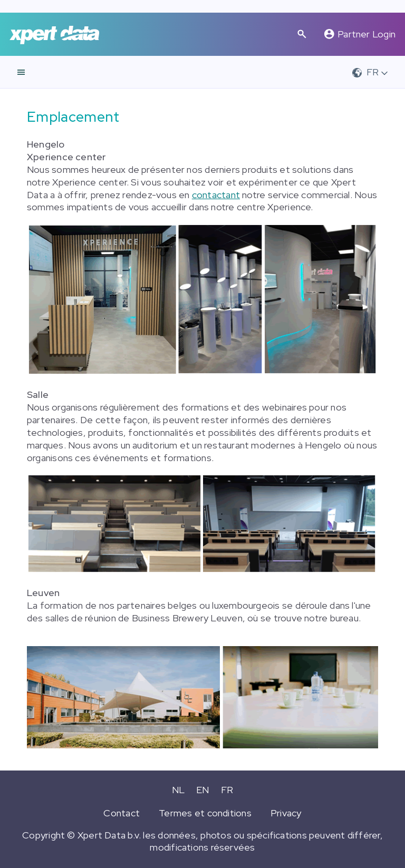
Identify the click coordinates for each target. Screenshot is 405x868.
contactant (216, 195)
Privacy (286, 813)
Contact (122, 813)
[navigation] (21, 72)
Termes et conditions (205, 813)
